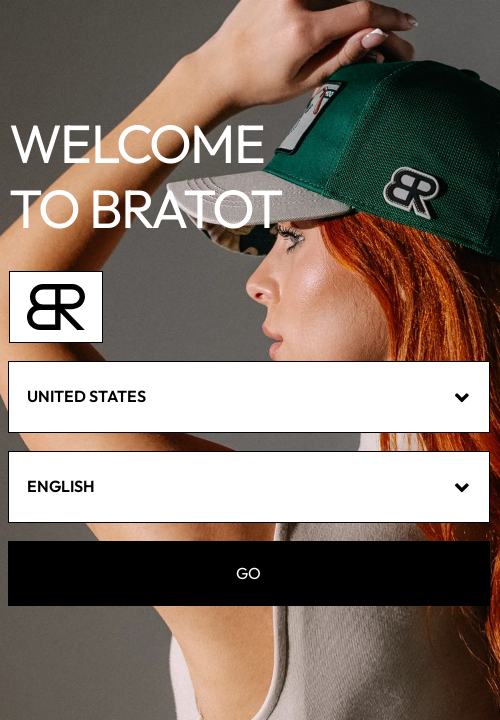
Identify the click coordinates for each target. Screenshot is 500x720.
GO (249, 573)
